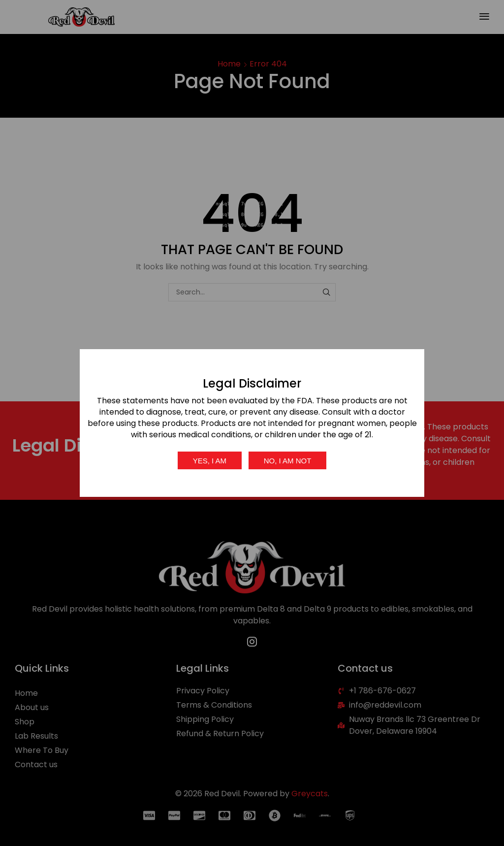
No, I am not (288, 461)
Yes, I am (210, 461)
